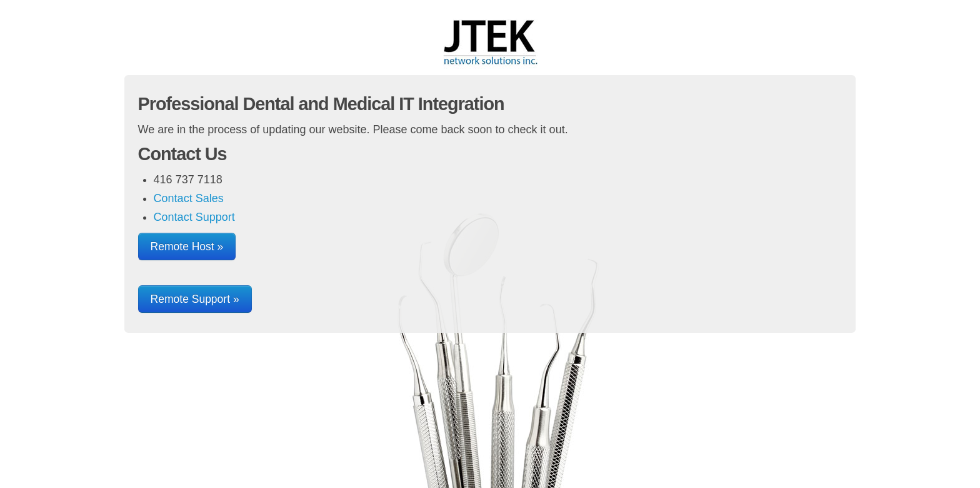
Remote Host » (187, 247)
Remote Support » (195, 299)
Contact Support (194, 217)
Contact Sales (189, 198)
